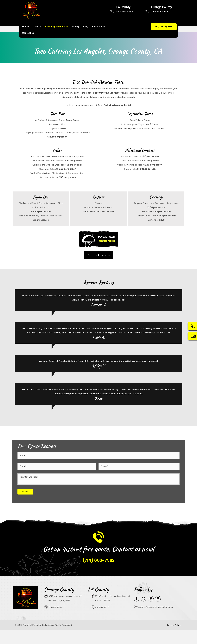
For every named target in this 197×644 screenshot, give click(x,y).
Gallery (75, 27)
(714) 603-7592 (99, 559)
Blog (86, 27)
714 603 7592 (160, 12)
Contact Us (28, 33)
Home (25, 27)
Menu (37, 27)
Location (98, 27)
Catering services (56, 27)
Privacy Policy (172, 624)
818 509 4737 (125, 12)
